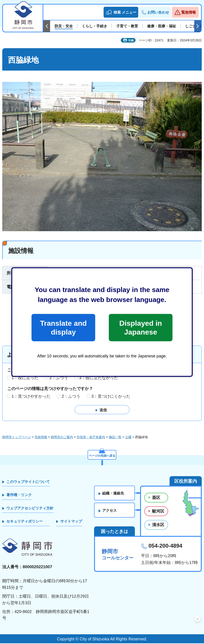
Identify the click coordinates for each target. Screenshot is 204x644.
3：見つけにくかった (111, 397)
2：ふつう (59, 379)
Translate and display (63, 328)
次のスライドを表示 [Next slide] (198, 26)
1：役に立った (25, 379)
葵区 (156, 499)
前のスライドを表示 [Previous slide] (47, 26)
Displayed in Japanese (141, 328)
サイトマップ (71, 522)
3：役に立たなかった (99, 379)
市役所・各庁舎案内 (91, 438)
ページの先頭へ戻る (102, 456)
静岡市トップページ (17, 438)
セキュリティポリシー (24, 522)
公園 (128, 438)
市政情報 (41, 438)
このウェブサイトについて (28, 483)
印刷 (131, 40)
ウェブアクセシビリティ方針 (30, 509)
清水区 (158, 526)
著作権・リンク (19, 496)
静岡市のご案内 (62, 438)
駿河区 (158, 512)
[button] (121, 12)
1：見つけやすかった (31, 397)
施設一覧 (115, 438)
